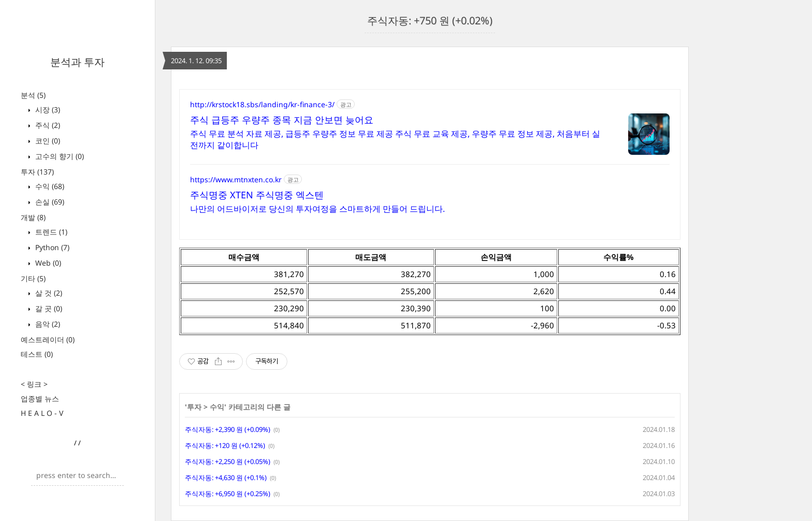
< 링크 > (34, 384)
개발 (33, 217)
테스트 (37, 354)
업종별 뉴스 (40, 399)
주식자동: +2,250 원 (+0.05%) (228, 461)
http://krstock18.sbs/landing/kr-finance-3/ (262, 104)
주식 (47, 125)
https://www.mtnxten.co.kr (236, 179)
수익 (49, 186)
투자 (37, 172)
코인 (47, 141)
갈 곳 (48, 308)
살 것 (48, 293)
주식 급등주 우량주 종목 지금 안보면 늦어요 (282, 120)
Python (51, 247)
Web (47, 263)
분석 (33, 95)
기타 (33, 278)
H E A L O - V (42, 413)
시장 (47, 110)
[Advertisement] (746, 186)
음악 (47, 324)
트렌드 (50, 232)
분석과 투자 (77, 62)
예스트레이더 (48, 339)
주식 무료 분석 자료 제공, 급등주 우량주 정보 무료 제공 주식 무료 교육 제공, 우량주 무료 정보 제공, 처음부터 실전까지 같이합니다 (395, 139)
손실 (49, 202)
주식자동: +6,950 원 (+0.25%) (228, 494)
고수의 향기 (59, 156)
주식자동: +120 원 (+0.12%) (225, 445)
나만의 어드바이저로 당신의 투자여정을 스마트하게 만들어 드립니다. (317, 209)
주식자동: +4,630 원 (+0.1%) (226, 477)
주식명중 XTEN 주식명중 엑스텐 (257, 195)
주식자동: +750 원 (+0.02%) (430, 20)
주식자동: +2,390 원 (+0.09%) (228, 429)
